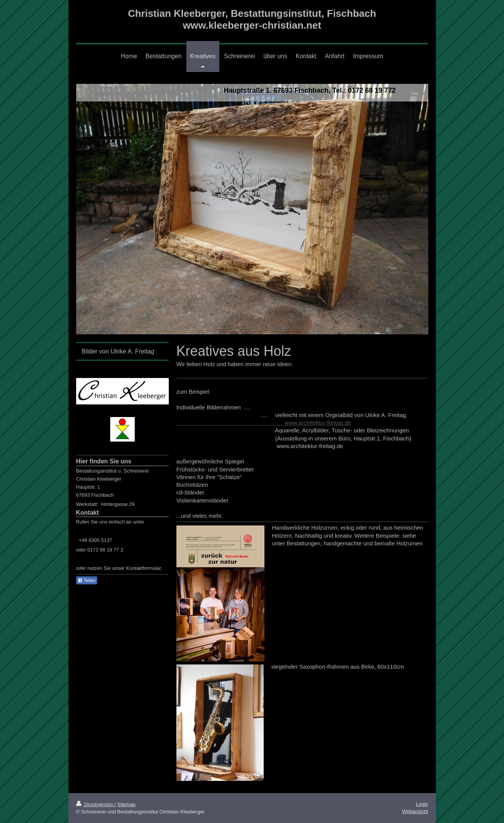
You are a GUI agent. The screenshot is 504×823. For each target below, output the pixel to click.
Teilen (87, 581)
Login (422, 804)
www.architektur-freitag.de (264, 423)
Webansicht (415, 811)
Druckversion (95, 804)
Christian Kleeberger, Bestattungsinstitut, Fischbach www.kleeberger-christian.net (252, 19)
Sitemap (127, 804)
